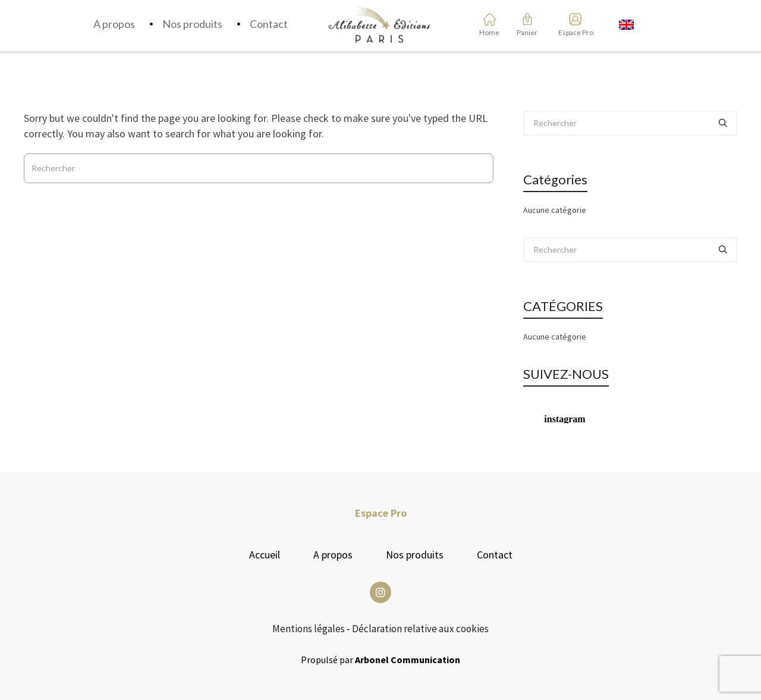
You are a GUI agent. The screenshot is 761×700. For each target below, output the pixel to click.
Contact (495, 555)
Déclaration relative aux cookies (420, 629)
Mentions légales (309, 629)
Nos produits (415, 555)
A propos (333, 555)
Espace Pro (572, 32)
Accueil (265, 555)
